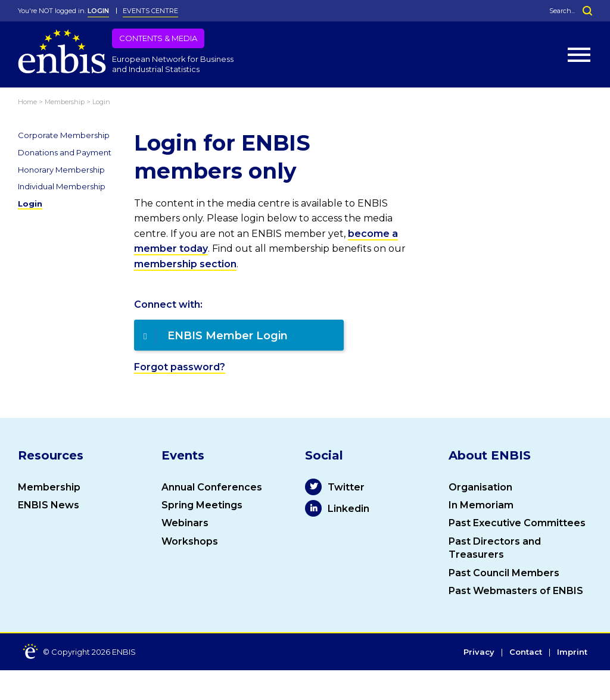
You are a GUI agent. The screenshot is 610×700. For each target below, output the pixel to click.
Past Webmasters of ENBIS (516, 591)
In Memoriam (481, 505)
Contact (526, 652)
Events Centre (150, 11)
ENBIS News (49, 505)
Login (30, 204)
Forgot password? (180, 367)
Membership (49, 487)
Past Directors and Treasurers (495, 548)
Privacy (479, 652)
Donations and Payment (65, 152)
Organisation (480, 487)
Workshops (190, 541)
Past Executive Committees (517, 523)
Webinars (185, 523)
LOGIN (98, 11)
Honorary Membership (61, 170)
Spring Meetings (202, 505)
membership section (185, 264)
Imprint (572, 652)
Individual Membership (62, 186)
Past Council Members (504, 573)
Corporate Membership (64, 135)
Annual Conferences (212, 487)
